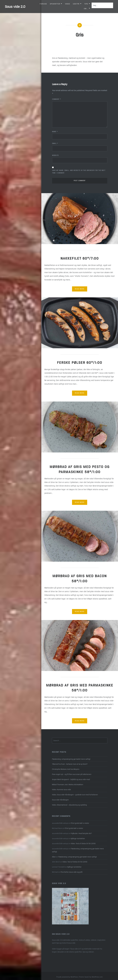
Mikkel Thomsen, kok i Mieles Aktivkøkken (68, 785)
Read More (80, 289)
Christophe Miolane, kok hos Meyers (66, 769)
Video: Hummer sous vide (61, 790)
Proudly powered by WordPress (67, 977)
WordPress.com (97, 977)
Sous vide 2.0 (15, 7)
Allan (54, 857)
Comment (57, 99)
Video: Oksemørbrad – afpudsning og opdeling (69, 805)
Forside (43, 4)
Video (67, 4)
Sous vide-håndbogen (60, 800)
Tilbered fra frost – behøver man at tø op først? (70, 764)
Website (55, 155)
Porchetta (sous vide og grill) (72, 872)
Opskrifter (55, 4)
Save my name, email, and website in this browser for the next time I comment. (79, 172)
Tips (86, 4)
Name (55, 132)
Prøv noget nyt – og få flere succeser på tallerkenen (72, 774)
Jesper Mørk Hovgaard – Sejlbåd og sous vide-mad (71, 779)
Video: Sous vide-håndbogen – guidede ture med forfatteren (75, 795)
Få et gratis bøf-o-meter (80, 823)
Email (55, 143)
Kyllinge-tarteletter (78, 839)
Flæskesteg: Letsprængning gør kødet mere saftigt (71, 759)
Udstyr (76, 4)
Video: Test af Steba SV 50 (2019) (83, 844)
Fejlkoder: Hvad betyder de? (81, 833)
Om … (86, 9)
